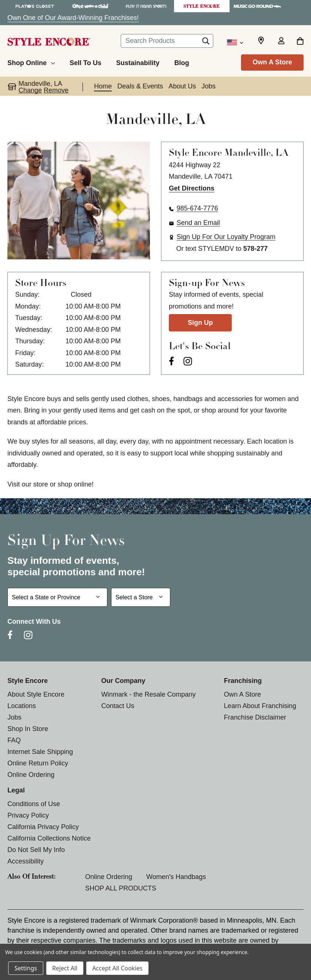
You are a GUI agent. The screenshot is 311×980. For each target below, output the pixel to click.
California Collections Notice (49, 838)
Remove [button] (56, 90)
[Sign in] (281, 41)
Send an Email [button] (198, 223)
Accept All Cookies (117, 968)
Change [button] (30, 90)
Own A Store (272, 62)
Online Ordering (31, 775)
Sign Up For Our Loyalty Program (226, 237)
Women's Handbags (176, 877)
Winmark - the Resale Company (148, 694)
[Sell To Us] (86, 62)
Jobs (14, 717)
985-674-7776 (197, 208)
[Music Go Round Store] (257, 6)
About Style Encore (36, 694)
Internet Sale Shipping (40, 752)
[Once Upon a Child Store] (91, 6)
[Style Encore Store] (202, 6)
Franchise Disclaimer (255, 717)
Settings (26, 968)
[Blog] (182, 62)
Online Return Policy (38, 763)
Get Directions (192, 188)
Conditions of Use (34, 804)
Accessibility (26, 861)
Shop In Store (28, 729)
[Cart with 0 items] (300, 41)
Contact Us (118, 706)
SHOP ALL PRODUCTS (121, 888)
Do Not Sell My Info (36, 850)
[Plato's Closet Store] (35, 6)
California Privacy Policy (43, 827)
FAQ (14, 740)
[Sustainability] (138, 62)
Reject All (65, 968)
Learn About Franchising (260, 706)
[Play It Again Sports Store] (146, 6)
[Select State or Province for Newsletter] (57, 597)
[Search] (206, 43)
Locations (22, 706)
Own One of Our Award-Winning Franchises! (73, 18)
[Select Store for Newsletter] (141, 597)
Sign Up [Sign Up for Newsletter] (200, 323)
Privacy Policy (28, 815)
